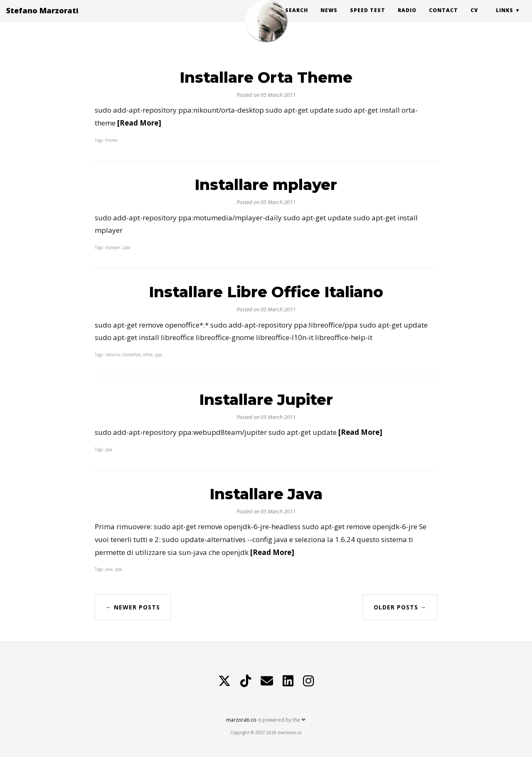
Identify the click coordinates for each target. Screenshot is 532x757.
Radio (407, 18)
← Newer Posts (133, 607)
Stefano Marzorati (42, 19)
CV (474, 18)
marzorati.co (241, 720)
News (329, 18)
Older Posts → (400, 607)
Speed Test (368, 18)
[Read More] (139, 123)
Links (505, 18)
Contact (443, 18)
